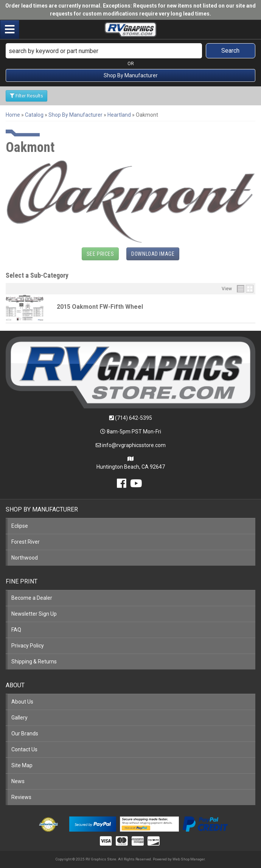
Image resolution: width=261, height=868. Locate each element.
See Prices (100, 254)
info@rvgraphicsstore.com (134, 445)
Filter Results (26, 96)
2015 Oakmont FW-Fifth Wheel (100, 307)
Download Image (153, 254)
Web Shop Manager (189, 859)
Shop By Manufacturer (131, 75)
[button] (130, 51)
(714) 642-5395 (134, 418)
